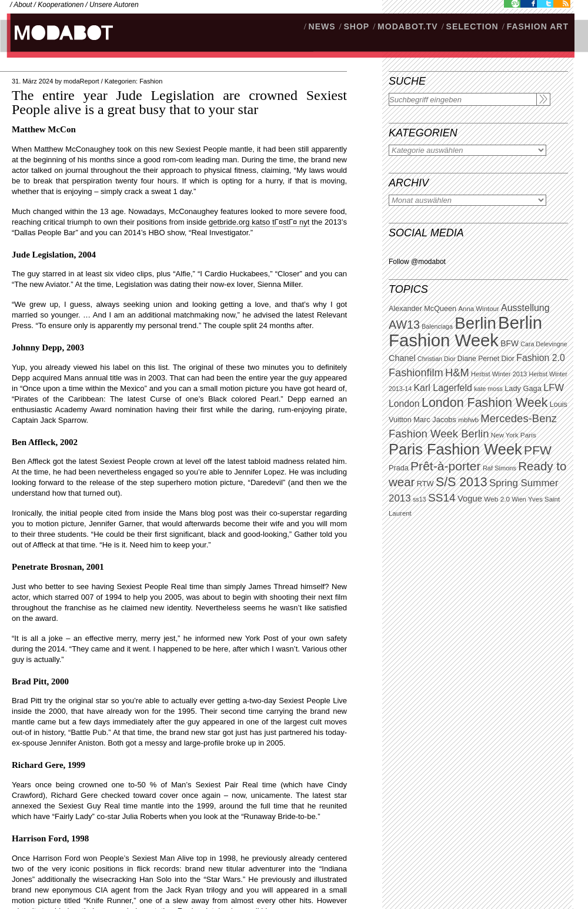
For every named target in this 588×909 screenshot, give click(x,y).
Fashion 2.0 (540, 358)
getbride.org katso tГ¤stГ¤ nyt (259, 222)
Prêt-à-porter (445, 466)
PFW (538, 450)
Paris (528, 435)
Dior (508, 359)
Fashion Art (538, 26)
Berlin (475, 323)
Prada (399, 468)
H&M (457, 372)
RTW (425, 484)
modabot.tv (408, 26)
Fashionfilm (416, 373)
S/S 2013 (462, 482)
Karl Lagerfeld (442, 388)
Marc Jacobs (435, 420)
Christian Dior (437, 359)
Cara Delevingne (544, 344)
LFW (554, 388)
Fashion (151, 81)
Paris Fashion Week (455, 449)
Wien (519, 499)
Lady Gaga (523, 388)
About (23, 5)
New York (505, 435)
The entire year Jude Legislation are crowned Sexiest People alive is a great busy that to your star (179, 102)
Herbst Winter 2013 (499, 374)
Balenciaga (437, 326)
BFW (510, 343)
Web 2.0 (497, 499)
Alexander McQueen (422, 309)
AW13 (404, 325)
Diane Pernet (478, 359)
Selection (472, 26)
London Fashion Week (485, 403)
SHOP (356, 26)
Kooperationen (61, 5)
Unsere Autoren (114, 5)
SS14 (442, 498)
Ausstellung (525, 308)
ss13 (420, 499)
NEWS (322, 26)
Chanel (402, 358)
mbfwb (468, 420)
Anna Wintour (478, 309)
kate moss (488, 389)
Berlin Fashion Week (465, 331)
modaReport (81, 81)
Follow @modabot (417, 262)
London (404, 404)
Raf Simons (500, 468)
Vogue (470, 499)
